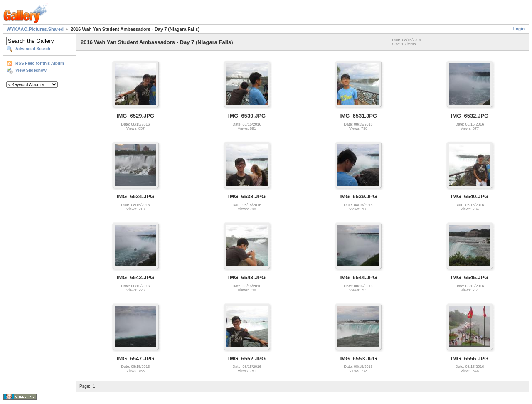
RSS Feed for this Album (40, 63)
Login (519, 29)
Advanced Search (33, 49)
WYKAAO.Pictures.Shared (35, 29)
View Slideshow (31, 70)
